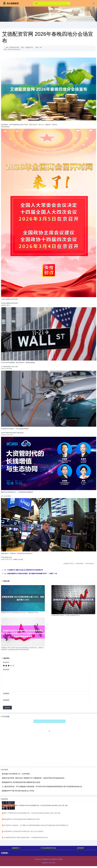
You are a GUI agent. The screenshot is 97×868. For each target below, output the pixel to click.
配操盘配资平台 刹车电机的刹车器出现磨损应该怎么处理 (21, 782)
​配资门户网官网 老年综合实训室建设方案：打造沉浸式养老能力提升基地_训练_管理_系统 (32, 813)
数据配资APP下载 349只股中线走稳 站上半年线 (18, 791)
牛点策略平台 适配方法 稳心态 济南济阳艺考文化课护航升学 (25, 570)
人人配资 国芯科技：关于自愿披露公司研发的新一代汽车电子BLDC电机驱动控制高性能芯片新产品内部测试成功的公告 (42, 787)
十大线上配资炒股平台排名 (48, 848)
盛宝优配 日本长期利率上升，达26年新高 (16, 774)
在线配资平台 (16, 848)
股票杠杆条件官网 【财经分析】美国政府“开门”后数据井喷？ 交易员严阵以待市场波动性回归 (33, 778)
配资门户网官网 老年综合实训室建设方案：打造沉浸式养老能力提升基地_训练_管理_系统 (41, 805)
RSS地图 (53, 859)
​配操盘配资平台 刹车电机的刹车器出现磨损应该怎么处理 (22, 819)
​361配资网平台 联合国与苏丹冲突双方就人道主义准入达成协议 (24, 831)
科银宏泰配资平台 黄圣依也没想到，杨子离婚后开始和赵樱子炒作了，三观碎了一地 (32, 574)
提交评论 (7, 708)
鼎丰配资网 (80, 848)
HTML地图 (59, 859)
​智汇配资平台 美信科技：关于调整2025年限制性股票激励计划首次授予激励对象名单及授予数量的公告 (36, 825)
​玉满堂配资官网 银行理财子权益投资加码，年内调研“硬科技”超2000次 (26, 837)
